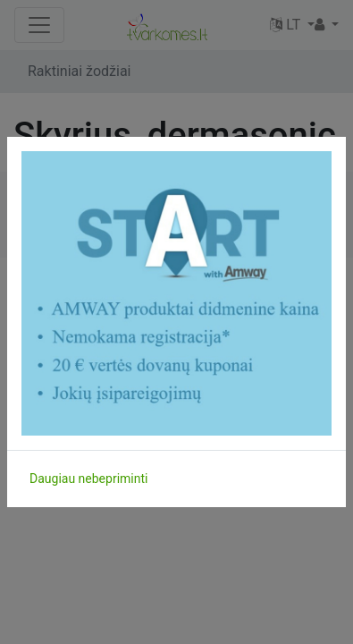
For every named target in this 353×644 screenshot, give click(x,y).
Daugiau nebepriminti (88, 479)
